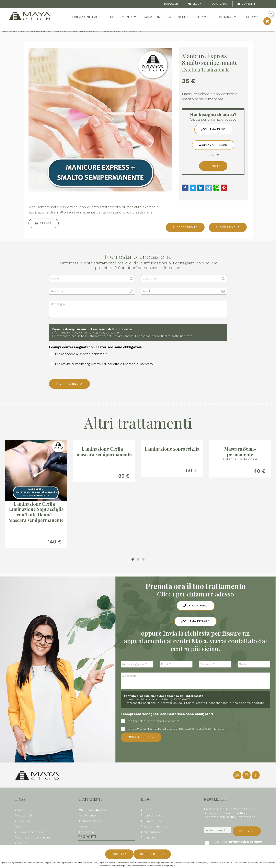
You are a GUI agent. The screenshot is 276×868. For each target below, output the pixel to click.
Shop (252, 17)
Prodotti (87, 837)
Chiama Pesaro (213, 145)
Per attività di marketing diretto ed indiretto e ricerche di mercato (101, 364)
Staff (21, 826)
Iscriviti (247, 831)
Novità (148, 810)
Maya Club (171, 4)
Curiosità (150, 837)
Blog (194, 4)
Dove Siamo (219, 4)
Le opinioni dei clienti (33, 832)
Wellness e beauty (187, 17)
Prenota (213, 166)
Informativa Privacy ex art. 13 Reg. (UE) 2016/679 (86, 332)
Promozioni (225, 17)
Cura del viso (153, 821)
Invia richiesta (69, 384)
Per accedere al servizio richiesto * (78, 354)
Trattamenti (90, 799)
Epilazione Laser (87, 17)
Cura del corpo (154, 815)
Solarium (152, 17)
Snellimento (123, 17)
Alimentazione (153, 832)
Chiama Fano (213, 129)
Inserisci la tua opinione (34, 837)
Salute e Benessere (157, 826)
